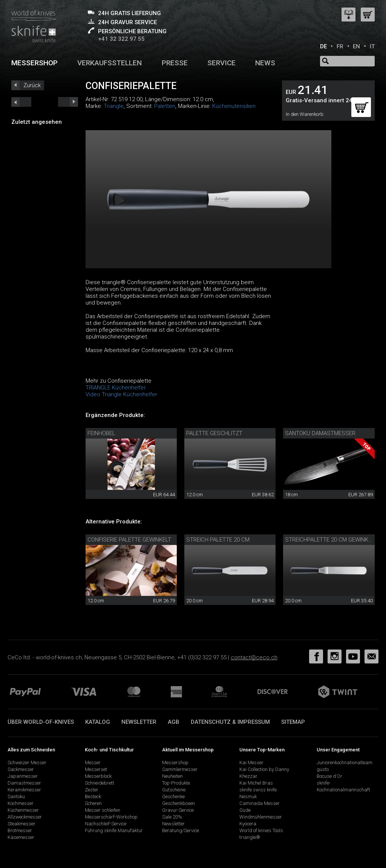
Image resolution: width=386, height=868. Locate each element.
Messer (93, 763)
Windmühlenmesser (261, 817)
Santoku (16, 796)
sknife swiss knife (258, 790)
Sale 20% (172, 817)
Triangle (114, 106)
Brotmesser (20, 830)
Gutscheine (174, 790)
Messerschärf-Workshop (111, 817)
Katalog (98, 722)
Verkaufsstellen (110, 63)
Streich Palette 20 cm (218, 540)
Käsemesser (21, 837)
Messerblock (98, 776)
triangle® (250, 837)
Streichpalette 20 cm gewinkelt (331, 540)
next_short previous (21, 102)
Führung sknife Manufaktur (114, 830)
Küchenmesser (23, 810)
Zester (92, 790)
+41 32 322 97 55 (121, 39)
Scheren (93, 803)
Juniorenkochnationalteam (345, 763)
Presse (175, 63)
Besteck (93, 796)
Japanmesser (23, 776)
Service (221, 63)
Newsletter (139, 722)
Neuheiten (172, 776)
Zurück (32, 85)
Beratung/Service (181, 830)
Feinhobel (101, 433)
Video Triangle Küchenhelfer (121, 394)
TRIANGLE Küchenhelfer (116, 388)
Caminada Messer (260, 803)
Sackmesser (21, 769)
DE (323, 46)
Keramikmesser (24, 790)
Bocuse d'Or (329, 776)
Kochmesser (21, 803)
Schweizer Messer (27, 763)
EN (356, 46)
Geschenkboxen (178, 803)
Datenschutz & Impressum (230, 722)
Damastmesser (24, 783)
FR (340, 46)
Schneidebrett (100, 783)
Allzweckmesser (25, 817)
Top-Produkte (176, 783)
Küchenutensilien (234, 106)
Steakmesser (21, 824)
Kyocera (248, 824)
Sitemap (293, 722)
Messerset (96, 769)
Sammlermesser (180, 769)
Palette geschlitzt (214, 433)
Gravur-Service (178, 810)
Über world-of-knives (41, 722)
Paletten (165, 106)
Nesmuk (248, 796)
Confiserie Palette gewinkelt (129, 540)
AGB (174, 722)
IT (372, 46)
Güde (245, 810)
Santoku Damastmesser (320, 433)
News (265, 63)
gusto (323, 769)
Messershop (34, 63)
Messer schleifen (103, 810)
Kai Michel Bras (256, 783)
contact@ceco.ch (254, 657)
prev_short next (68, 102)
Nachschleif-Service (106, 824)
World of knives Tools (261, 830)
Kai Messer (251, 763)
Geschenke (173, 796)
